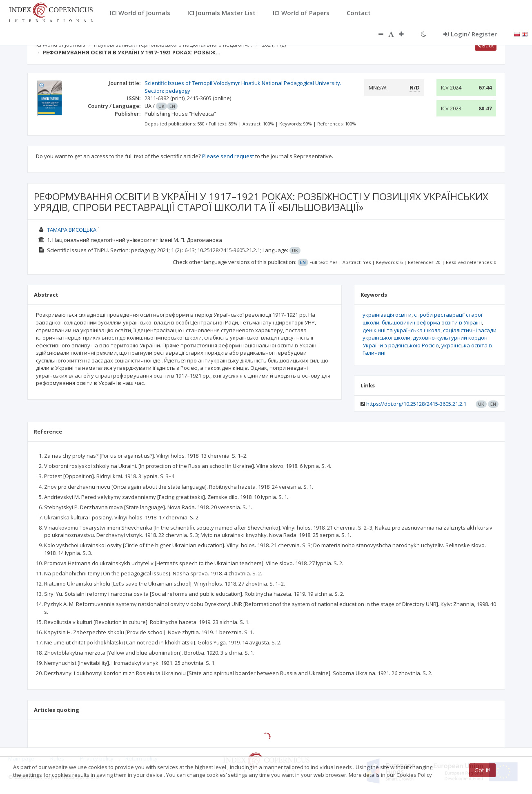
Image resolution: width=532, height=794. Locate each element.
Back (486, 45)
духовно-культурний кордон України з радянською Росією (425, 341)
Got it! (482, 770)
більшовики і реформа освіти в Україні (432, 322)
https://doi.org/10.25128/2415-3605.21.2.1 (416, 404)
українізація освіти (387, 315)
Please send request (228, 156)
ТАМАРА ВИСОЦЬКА (72, 230)
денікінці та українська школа (402, 330)
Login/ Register (470, 34)
